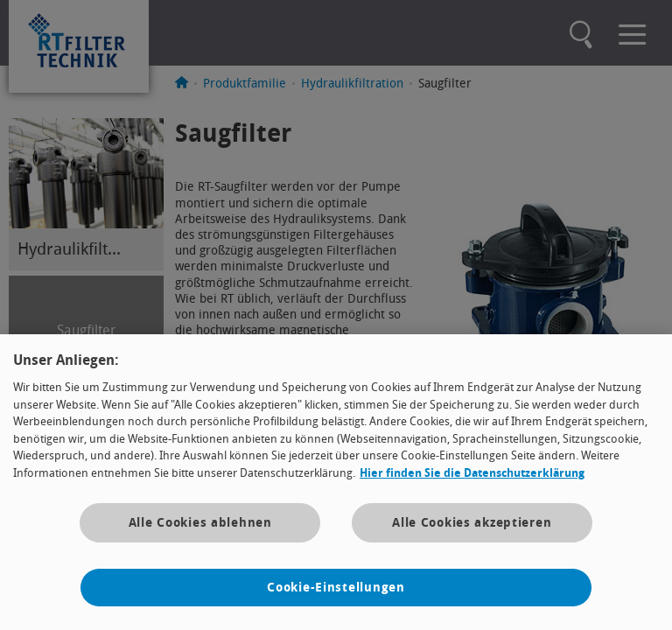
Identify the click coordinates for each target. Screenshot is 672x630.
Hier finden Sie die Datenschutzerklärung (472, 473)
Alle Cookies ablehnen (200, 523)
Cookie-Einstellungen (336, 588)
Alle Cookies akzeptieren (472, 523)
